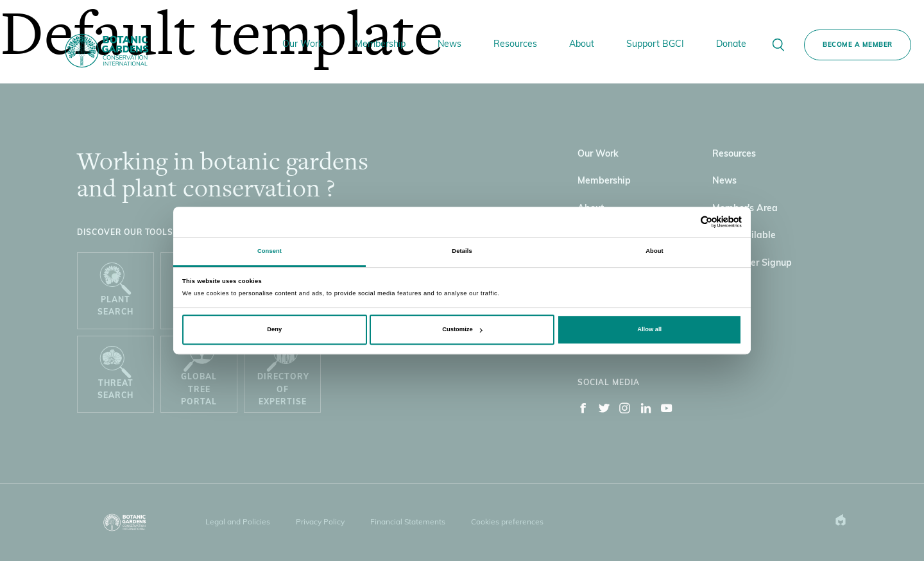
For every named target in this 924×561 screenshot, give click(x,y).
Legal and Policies (238, 522)
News (449, 45)
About (582, 45)
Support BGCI (655, 45)
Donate (731, 45)
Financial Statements (408, 522)
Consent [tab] (269, 251)
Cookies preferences (507, 522)
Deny (274, 329)
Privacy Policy (320, 522)
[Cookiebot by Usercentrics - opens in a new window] (686, 222)
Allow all (649, 329)
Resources (515, 45)
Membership (380, 45)
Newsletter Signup (752, 263)
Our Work (303, 45)
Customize (462, 329)
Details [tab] (462, 251)
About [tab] (654, 251)
